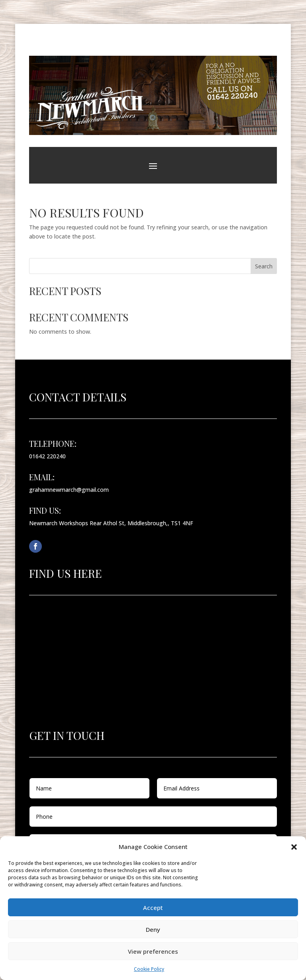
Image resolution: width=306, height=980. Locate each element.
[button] (294, 847)
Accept (153, 908)
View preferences (153, 951)
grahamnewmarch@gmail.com (69, 490)
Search (264, 266)
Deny (153, 929)
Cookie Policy (149, 969)
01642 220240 (47, 456)
